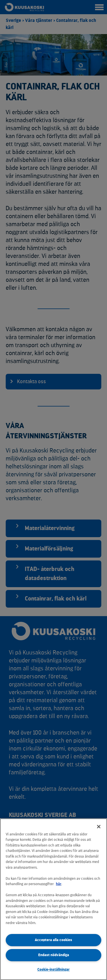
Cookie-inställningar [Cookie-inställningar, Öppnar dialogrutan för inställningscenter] (53, 969)
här (59, 884)
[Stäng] (99, 827)
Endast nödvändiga (54, 955)
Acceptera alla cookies (53, 940)
